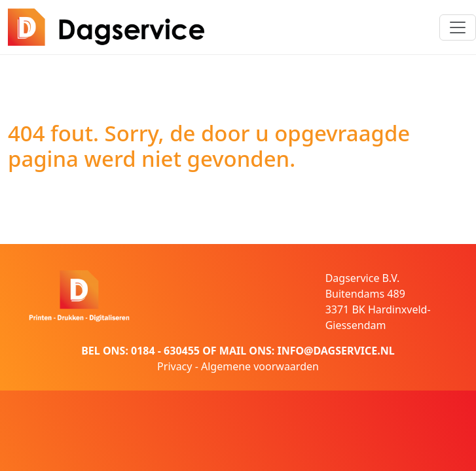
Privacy (174, 366)
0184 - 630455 (165, 351)
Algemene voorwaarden (260, 366)
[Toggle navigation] (458, 27)
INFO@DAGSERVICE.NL (336, 351)
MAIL (233, 351)
